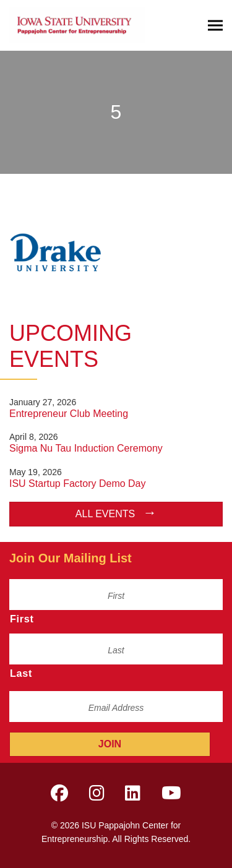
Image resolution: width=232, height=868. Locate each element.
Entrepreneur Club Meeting (69, 414)
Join (110, 744)
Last (21, 673)
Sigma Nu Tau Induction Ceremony (86, 448)
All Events (105, 514)
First (22, 619)
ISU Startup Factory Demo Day (78, 483)
